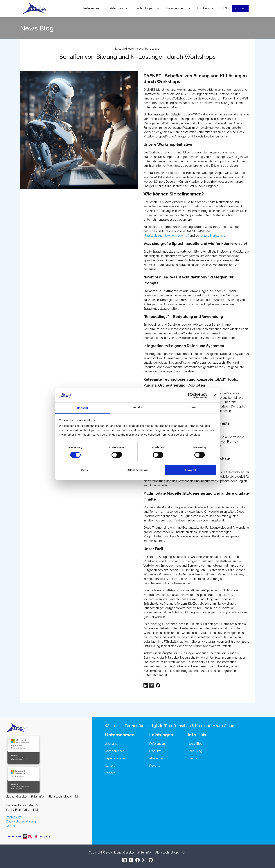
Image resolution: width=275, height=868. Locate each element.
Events (192, 758)
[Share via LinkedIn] (146, 686)
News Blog (195, 744)
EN (225, 8)
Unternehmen (178, 8)
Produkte (155, 751)
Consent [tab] (82, 408)
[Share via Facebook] (158, 686)
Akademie (156, 758)
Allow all (190, 470)
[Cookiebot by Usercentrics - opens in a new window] (191, 395)
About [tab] (193, 407)
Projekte (155, 766)
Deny (85, 470)
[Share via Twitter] (152, 686)
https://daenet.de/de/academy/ (166, 236)
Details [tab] (138, 407)
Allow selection (137, 470)
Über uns (111, 744)
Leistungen (118, 8)
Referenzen (91, 8)
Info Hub (206, 8)
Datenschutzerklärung (21, 821)
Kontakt (240, 8)
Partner (110, 773)
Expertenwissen (116, 758)
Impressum (14, 817)
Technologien (147, 8)
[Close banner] (215, 395)
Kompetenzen (115, 751)
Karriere (110, 766)
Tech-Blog (195, 751)
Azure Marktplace (213, 236)
